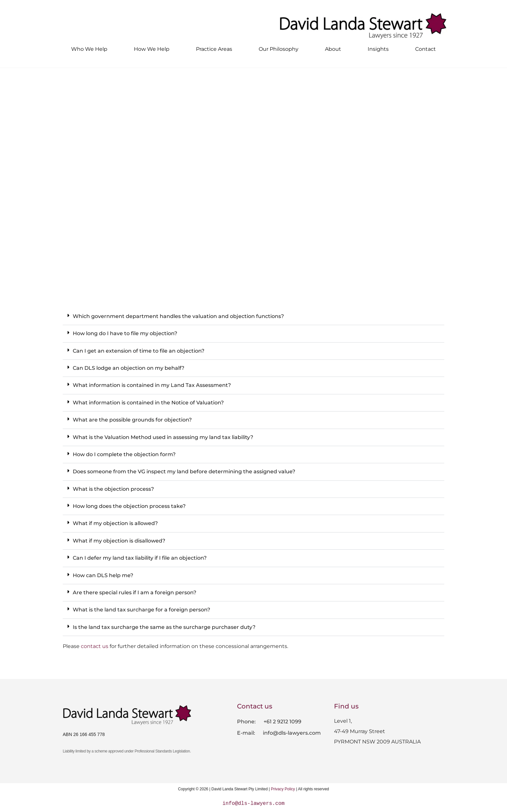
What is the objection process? (113, 489)
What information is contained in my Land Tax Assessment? (152, 385)
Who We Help (89, 49)
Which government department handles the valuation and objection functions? (178, 316)
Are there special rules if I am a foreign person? (135, 593)
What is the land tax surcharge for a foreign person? (141, 610)
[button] (253, 317)
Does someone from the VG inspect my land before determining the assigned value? (184, 472)
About (333, 49)
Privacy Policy (283, 789)
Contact (426, 49)
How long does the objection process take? (129, 506)
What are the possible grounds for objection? (132, 420)
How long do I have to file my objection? (125, 333)
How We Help (152, 49)
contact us (95, 646)
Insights (378, 49)
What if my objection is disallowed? (119, 541)
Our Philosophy (279, 49)
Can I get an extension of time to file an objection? (139, 351)
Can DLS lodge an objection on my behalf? (129, 368)
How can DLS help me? (103, 575)
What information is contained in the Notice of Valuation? (148, 403)
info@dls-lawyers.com (291, 733)
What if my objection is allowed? (115, 523)
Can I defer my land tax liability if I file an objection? (140, 558)
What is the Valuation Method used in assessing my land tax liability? (163, 437)
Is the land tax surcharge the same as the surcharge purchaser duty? (164, 627)
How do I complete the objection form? (124, 454)
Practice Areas (214, 49)
